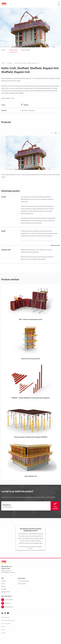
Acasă (3, 63)
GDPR (3, 634)
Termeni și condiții (6, 630)
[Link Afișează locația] (30, 614)
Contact (3, 637)
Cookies (3, 640)
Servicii (3, 591)
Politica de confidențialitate (8, 627)
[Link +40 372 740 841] (30, 607)
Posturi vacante (22, 591)
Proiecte (10, 63)
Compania (4, 596)
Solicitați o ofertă (6, 599)
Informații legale (5, 624)
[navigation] (30, 513)
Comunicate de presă (23, 588)
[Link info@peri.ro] (30, 610)
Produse (3, 588)
